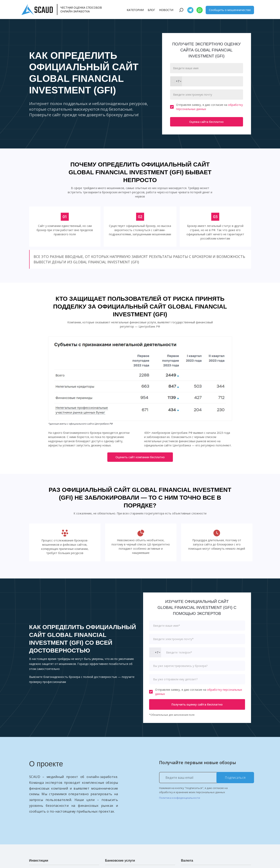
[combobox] (176, 81)
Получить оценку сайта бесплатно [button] (197, 704)
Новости (166, 10)
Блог (151, 10)
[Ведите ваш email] (207, 778)
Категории (135, 10)
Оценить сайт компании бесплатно (140, 457)
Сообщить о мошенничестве (230, 10)
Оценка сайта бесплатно (206, 122)
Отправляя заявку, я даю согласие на (206, 107)
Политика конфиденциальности (180, 798)
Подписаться (235, 778)
